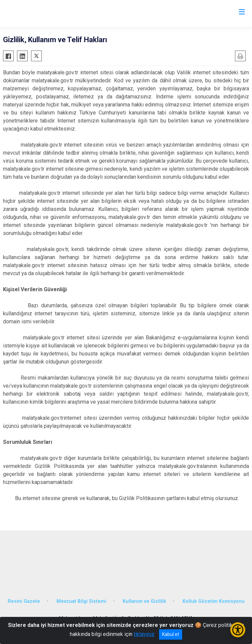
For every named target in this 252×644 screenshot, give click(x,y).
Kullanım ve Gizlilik (144, 601)
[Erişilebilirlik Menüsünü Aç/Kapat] (238, 630)
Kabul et (171, 634)
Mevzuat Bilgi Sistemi (81, 601)
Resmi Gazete (24, 601)
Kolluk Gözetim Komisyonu (214, 601)
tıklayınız (144, 634)
